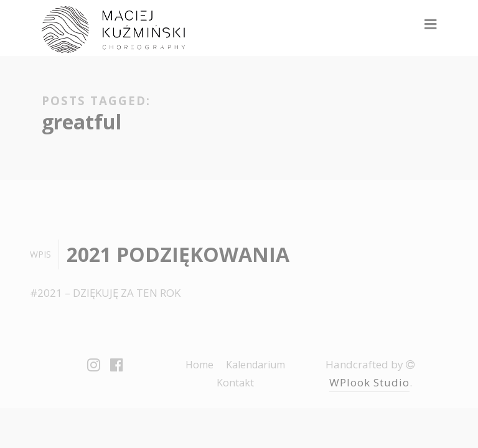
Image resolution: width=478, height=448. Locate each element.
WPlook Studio (369, 382)
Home (199, 365)
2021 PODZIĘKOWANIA (178, 254)
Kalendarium (255, 365)
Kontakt (235, 383)
